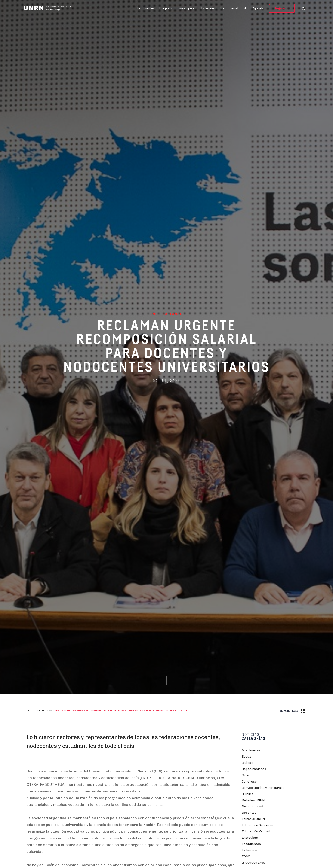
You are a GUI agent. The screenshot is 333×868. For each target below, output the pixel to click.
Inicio (31, 711)
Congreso (249, 781)
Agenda (258, 8)
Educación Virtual (256, 831)
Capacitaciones (254, 769)
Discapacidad (252, 806)
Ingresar (282, 8)
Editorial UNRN (253, 819)
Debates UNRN (253, 800)
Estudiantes (146, 8)
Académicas (251, 750)
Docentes (249, 813)
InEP (245, 8)
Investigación (187, 8)
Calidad (247, 763)
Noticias (46, 711)
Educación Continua (257, 825)
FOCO (246, 856)
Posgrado (166, 8)
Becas (247, 757)
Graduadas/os (253, 863)
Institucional (229, 8)
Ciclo (245, 775)
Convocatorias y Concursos (263, 788)
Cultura (248, 794)
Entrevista (250, 838)
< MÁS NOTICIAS (289, 711)
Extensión (208, 8)
